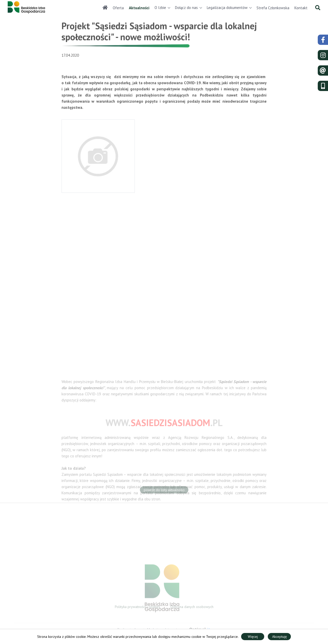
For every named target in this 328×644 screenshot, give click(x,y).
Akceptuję (279, 637)
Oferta (118, 8)
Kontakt (301, 8)
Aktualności (139, 8)
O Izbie (160, 8)
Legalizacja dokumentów (227, 8)
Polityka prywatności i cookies (137, 608)
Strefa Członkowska (273, 8)
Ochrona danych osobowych (192, 608)
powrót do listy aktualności (164, 491)
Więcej (253, 637)
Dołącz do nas (186, 8)
